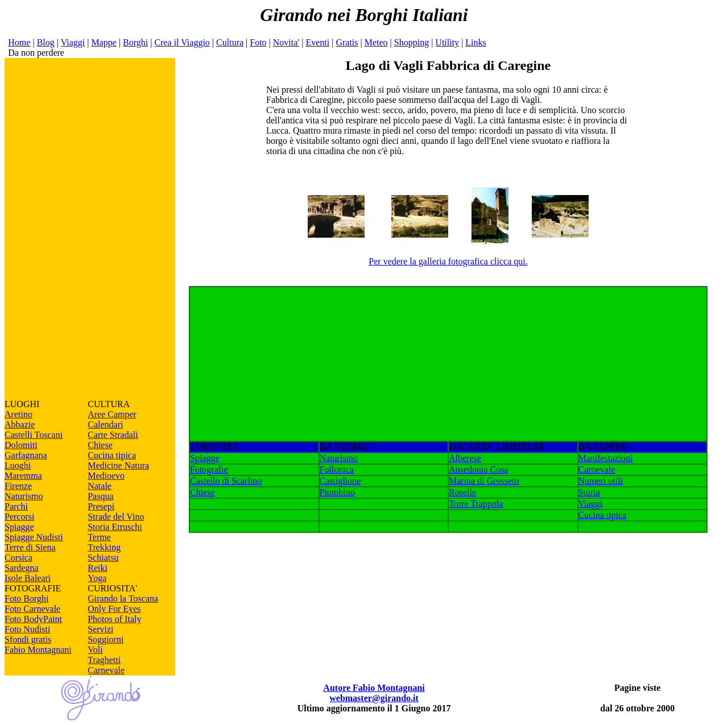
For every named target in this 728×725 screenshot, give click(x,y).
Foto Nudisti (27, 629)
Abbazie (20, 424)
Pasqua (100, 496)
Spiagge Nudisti (34, 537)
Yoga (97, 578)
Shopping (411, 42)
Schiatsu (103, 558)
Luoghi (18, 465)
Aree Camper (112, 414)
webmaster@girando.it (374, 698)
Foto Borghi (27, 598)
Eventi (317, 42)
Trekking (104, 547)
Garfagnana (26, 455)
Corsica (18, 558)
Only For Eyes (114, 609)
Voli (95, 650)
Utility (447, 42)
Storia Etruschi (115, 527)
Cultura (230, 42)
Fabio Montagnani (38, 650)
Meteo (376, 42)
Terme (99, 537)
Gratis (347, 42)
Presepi (101, 506)
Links (475, 42)
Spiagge (19, 527)
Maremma (23, 476)
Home (19, 42)
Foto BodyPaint (33, 619)
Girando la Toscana (123, 598)
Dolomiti (21, 445)
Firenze (18, 486)
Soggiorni (106, 639)
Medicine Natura (118, 465)
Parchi (16, 506)
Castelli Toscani (34, 435)
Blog (46, 42)
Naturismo (24, 496)
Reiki (98, 568)
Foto (258, 42)
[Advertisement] (90, 229)
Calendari (105, 424)
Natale (100, 486)
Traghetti (104, 660)
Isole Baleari (28, 578)
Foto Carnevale (32, 609)
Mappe (104, 42)
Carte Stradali (113, 435)
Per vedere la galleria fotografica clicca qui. (448, 261)
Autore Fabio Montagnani (374, 688)
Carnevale (106, 670)
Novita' (286, 42)
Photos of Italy (114, 619)
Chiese (100, 445)
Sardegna (22, 568)
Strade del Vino (116, 517)
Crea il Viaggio (182, 42)
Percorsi (19, 517)
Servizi (100, 629)
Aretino (18, 414)
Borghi (135, 42)
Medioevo (106, 476)
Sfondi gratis (28, 639)
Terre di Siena (30, 547)
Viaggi (73, 42)
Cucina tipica (112, 455)
